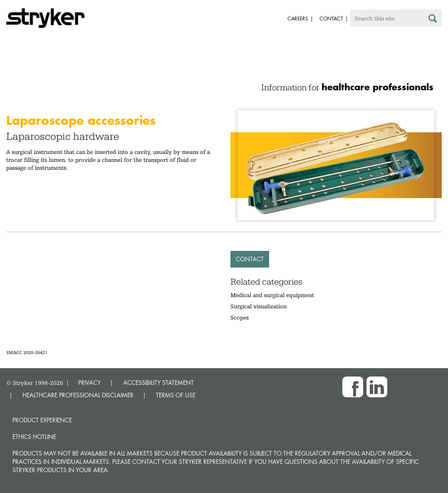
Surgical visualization (259, 306)
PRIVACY (89, 383)
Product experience (42, 420)
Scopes (240, 317)
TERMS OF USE (176, 395)
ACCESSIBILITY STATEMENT (158, 383)
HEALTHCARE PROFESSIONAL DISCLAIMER (78, 395)
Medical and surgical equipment (272, 295)
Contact (250, 259)
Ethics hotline (34, 437)
